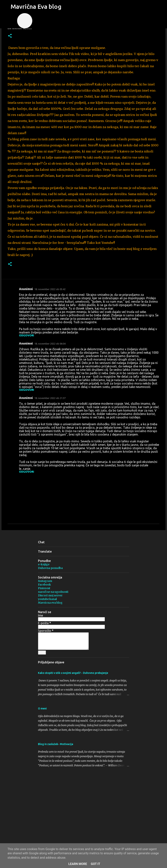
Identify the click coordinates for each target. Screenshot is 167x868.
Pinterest (44, 588)
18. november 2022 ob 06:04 (50, 344)
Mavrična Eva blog (36, 6)
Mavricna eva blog (50, 603)
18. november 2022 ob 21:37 (50, 398)
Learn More (78, 864)
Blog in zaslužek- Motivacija (56, 744)
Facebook (44, 585)
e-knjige (44, 564)
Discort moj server (50, 595)
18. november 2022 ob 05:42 (50, 289)
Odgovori (27, 335)
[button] (10, 36)
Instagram (45, 581)
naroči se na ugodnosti (53, 592)
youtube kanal (47, 599)
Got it (95, 864)
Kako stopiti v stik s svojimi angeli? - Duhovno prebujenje (73, 673)
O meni (42, 708)
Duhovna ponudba (50, 568)
